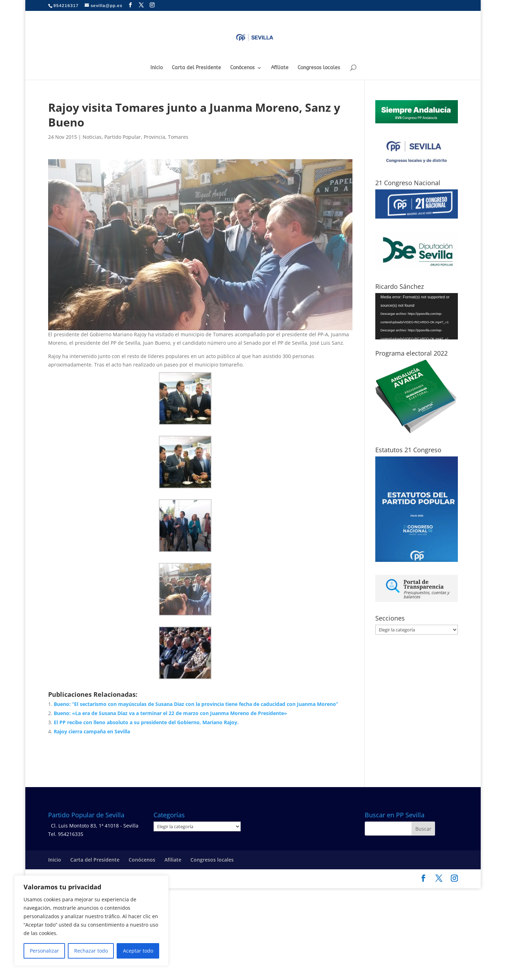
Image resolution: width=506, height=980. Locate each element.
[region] (91, 921)
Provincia (154, 137)
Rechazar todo (91, 951)
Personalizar (44, 951)
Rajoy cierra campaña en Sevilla (92, 731)
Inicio (157, 68)
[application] (417, 316)
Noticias (92, 137)
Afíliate (280, 68)
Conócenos (242, 68)
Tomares (178, 137)
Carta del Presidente (196, 68)
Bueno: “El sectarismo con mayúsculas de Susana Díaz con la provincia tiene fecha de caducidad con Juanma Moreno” (196, 704)
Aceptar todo (138, 951)
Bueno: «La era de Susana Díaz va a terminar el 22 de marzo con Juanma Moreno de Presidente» (170, 713)
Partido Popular (123, 137)
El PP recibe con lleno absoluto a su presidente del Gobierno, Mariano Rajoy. (146, 722)
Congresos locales (319, 68)
